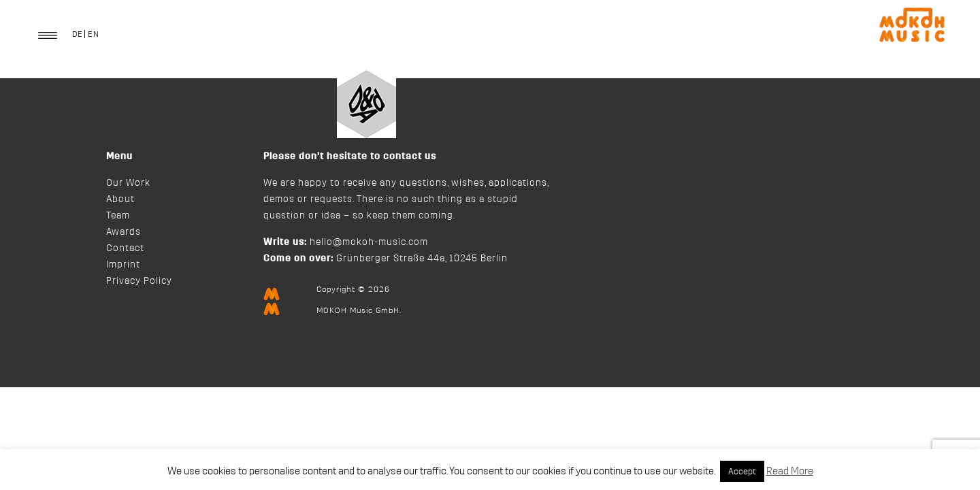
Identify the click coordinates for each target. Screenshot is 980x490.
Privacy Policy (139, 281)
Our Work (128, 183)
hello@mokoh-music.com (369, 242)
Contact (125, 248)
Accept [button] (742, 471)
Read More (790, 471)
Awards (124, 232)
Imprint (123, 265)
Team (118, 216)
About (120, 199)
